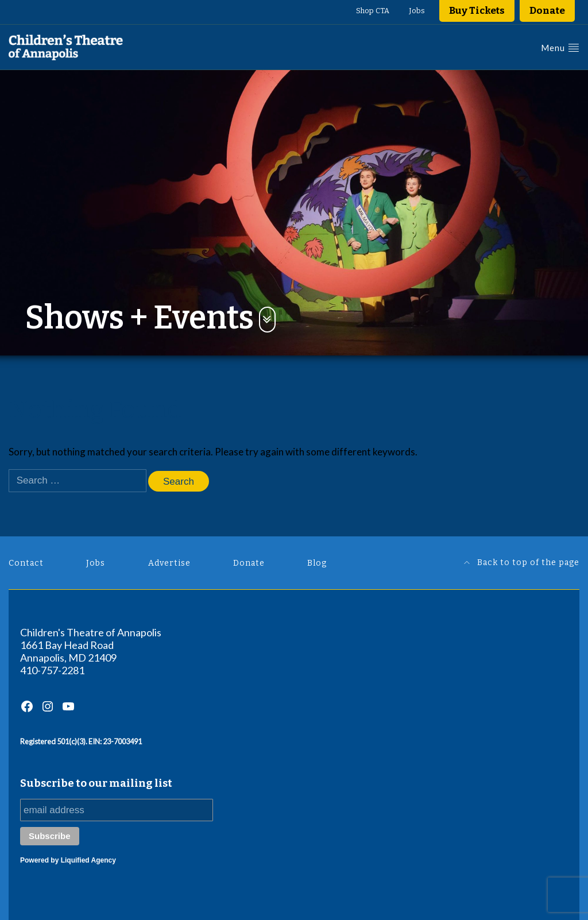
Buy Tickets (477, 11)
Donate (547, 11)
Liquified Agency (88, 860)
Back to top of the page (522, 563)
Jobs (417, 11)
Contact (26, 563)
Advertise (169, 563)
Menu (560, 47)
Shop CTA (373, 11)
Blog (317, 563)
